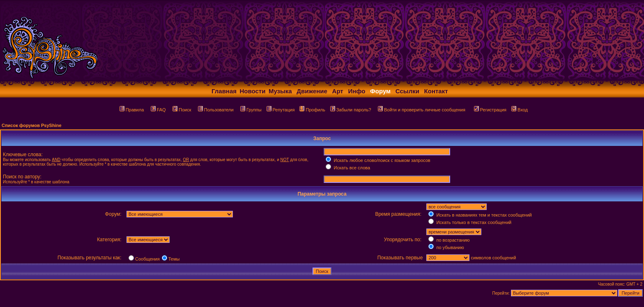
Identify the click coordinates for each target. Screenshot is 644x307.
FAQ (158, 110)
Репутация (281, 110)
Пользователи (216, 110)
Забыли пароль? (351, 110)
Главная (224, 91)
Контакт (436, 91)
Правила (132, 110)
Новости (253, 91)
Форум (380, 91)
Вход (520, 110)
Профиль (312, 110)
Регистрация (490, 110)
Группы (251, 110)
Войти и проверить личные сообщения (422, 110)
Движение (312, 91)
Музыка (280, 91)
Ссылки (407, 91)
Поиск (182, 110)
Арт (338, 91)
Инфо (356, 91)
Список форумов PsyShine (32, 125)
